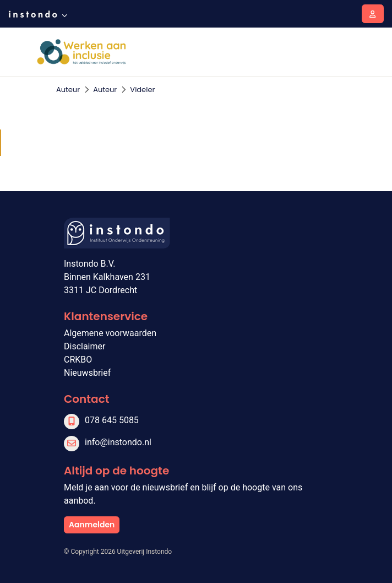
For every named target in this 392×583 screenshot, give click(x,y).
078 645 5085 (112, 420)
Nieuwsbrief (87, 373)
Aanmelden (92, 525)
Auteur (68, 90)
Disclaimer (85, 346)
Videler (142, 90)
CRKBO (78, 360)
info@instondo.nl (118, 442)
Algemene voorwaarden (110, 333)
